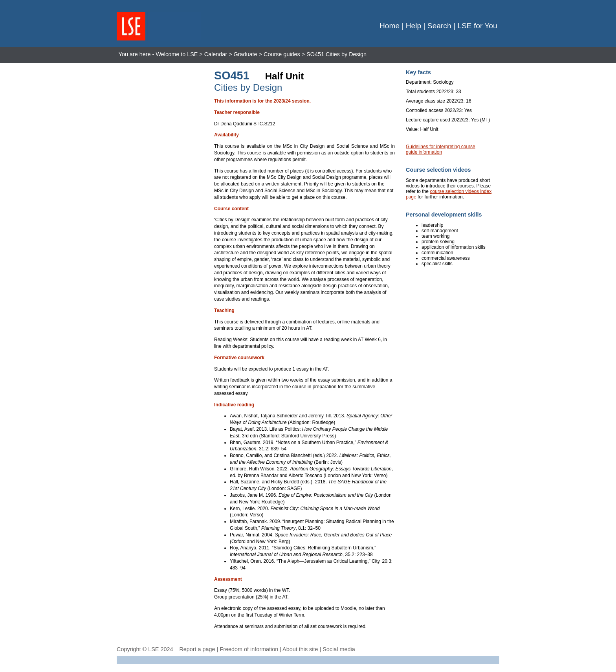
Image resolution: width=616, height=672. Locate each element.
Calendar (216, 54)
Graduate (246, 54)
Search (439, 26)
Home (390, 26)
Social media (339, 649)
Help (413, 26)
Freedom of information (249, 649)
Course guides (282, 54)
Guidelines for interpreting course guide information (441, 149)
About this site (300, 649)
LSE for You (477, 26)
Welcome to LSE (177, 54)
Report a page (197, 649)
